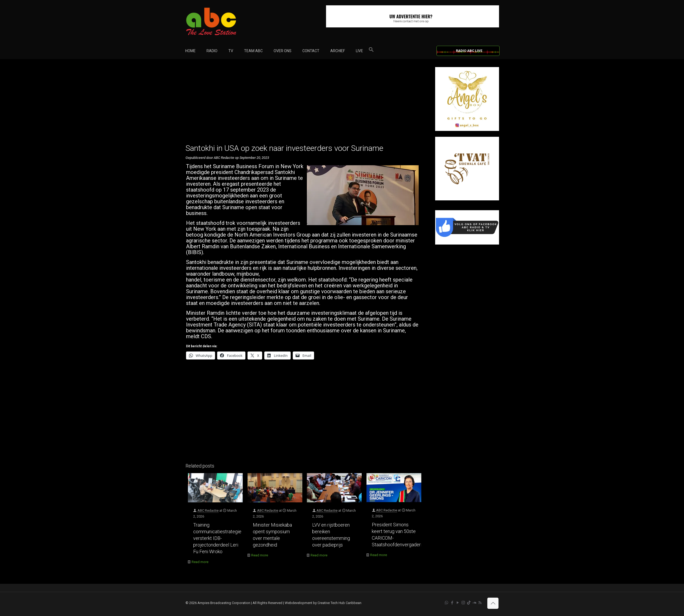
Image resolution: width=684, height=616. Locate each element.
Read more (200, 562)
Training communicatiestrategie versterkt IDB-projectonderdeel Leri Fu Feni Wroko (217, 538)
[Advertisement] (305, 104)
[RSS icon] (480, 603)
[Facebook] (467, 243)
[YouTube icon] (458, 603)
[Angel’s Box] (467, 130)
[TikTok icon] (469, 603)
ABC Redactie (208, 510)
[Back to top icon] (493, 603)
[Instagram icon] (463, 603)
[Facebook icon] (452, 603)
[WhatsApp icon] (446, 603)
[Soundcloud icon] (474, 603)
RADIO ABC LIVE (469, 51)
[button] (371, 51)
